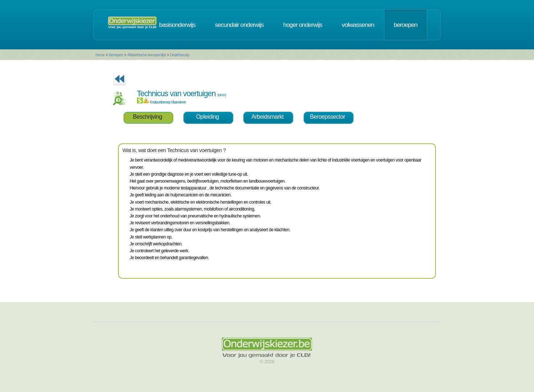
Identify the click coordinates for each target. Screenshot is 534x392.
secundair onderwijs (239, 25)
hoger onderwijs (303, 25)
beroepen (406, 25)
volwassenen (358, 25)
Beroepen (116, 55)
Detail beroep (180, 55)
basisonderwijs (177, 25)
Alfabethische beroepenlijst (147, 55)
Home (100, 55)
